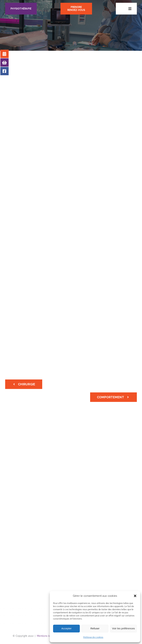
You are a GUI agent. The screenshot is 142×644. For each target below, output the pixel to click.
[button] (135, 596)
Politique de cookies (93, 637)
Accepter (66, 628)
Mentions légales (47, 636)
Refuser (95, 628)
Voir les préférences (123, 628)
